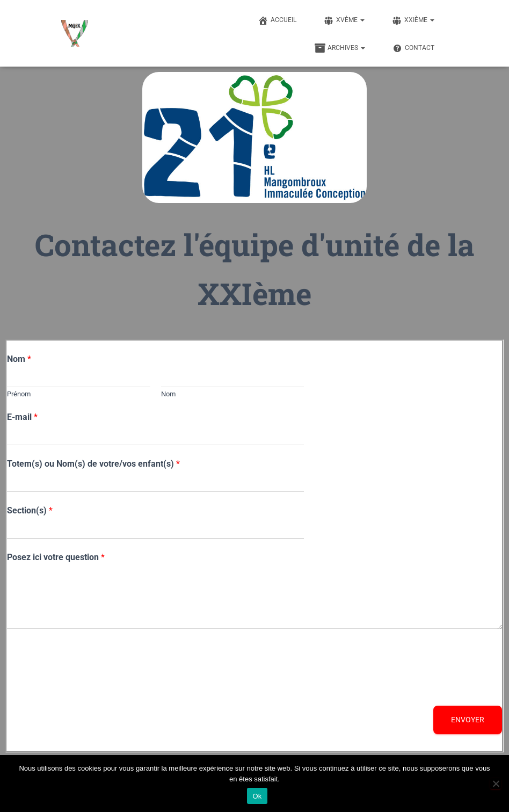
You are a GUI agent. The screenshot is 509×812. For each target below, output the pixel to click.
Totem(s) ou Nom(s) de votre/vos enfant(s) (93, 464)
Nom (19, 359)
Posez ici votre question (56, 557)
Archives (340, 48)
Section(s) (30, 510)
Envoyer (468, 720)
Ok (257, 796)
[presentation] (89, 688)
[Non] (496, 784)
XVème (344, 20)
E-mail (22, 417)
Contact (413, 48)
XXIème (413, 20)
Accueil (277, 20)
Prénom (19, 394)
